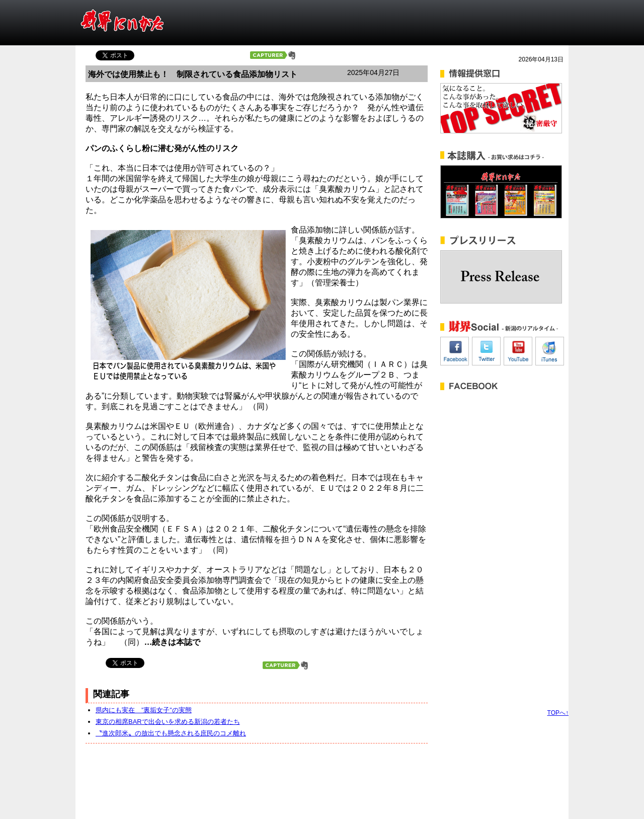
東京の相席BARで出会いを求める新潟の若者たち (168, 722)
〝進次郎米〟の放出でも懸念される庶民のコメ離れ (171, 733)
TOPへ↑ (558, 713)
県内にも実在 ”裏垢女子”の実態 (144, 710)
